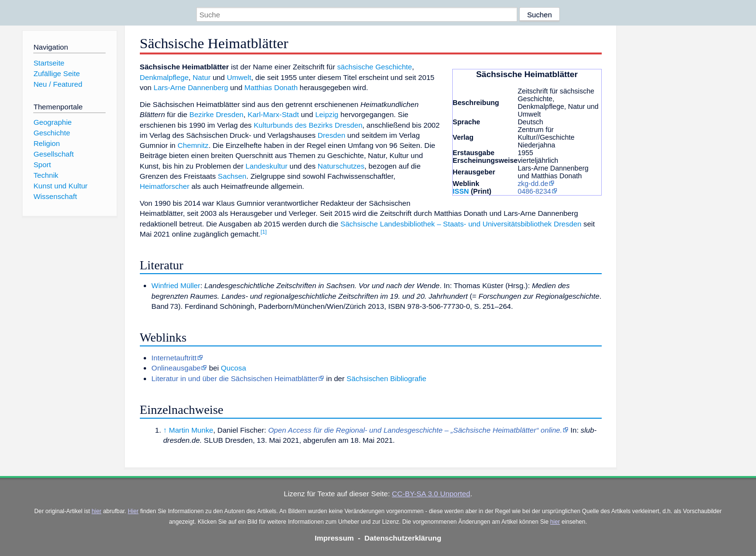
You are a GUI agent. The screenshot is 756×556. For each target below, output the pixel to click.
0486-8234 (534, 191)
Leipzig (327, 114)
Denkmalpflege (164, 77)
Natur (202, 77)
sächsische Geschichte (374, 67)
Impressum (334, 538)
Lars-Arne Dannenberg (191, 87)
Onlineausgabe (176, 368)
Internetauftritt (174, 358)
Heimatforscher (165, 186)
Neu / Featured (58, 84)
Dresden (331, 135)
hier (96, 511)
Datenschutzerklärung (403, 538)
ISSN (461, 191)
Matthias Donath (271, 87)
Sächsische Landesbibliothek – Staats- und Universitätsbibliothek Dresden (461, 224)
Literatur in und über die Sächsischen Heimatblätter (235, 378)
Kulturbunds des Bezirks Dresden (308, 125)
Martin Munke (191, 430)
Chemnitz (193, 145)
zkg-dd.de (533, 184)
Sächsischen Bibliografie (386, 378)
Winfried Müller (176, 285)
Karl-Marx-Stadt (273, 114)
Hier (133, 511)
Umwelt (239, 77)
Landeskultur (266, 166)
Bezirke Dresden (216, 114)
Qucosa (233, 368)
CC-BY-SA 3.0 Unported (431, 494)
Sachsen (232, 176)
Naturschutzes (341, 166)
